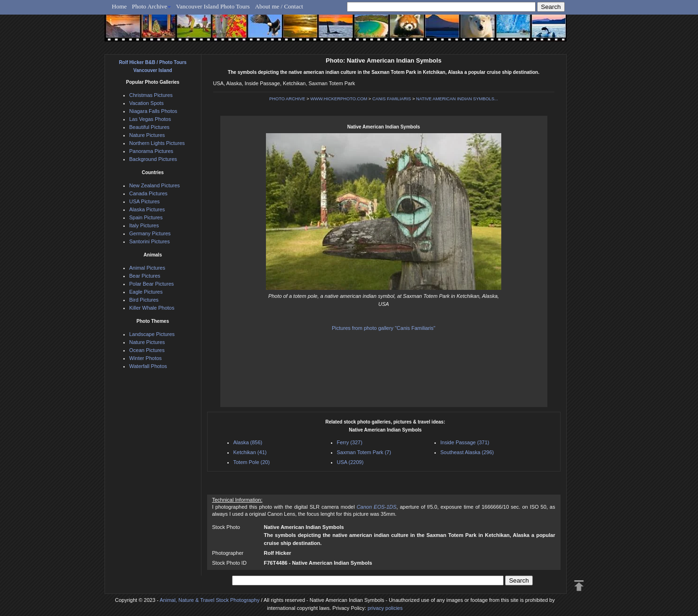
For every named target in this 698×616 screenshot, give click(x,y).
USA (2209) (350, 462)
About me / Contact (279, 6)
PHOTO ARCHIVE (287, 99)
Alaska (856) (248, 442)
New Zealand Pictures (155, 185)
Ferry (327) (350, 442)
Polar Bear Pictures (152, 284)
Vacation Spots (147, 103)
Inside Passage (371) (465, 442)
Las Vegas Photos (150, 119)
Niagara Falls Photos (153, 111)
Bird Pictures (144, 300)
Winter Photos (146, 358)
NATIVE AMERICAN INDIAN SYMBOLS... (457, 99)
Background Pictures (153, 159)
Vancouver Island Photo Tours (213, 6)
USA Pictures (145, 201)
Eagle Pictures (146, 292)
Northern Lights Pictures (157, 143)
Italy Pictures (144, 225)
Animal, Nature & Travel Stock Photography (209, 600)
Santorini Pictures (150, 241)
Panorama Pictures (152, 151)
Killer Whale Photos (152, 308)
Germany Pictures (150, 233)
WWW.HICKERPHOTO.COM (339, 99)
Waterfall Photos (148, 366)
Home (120, 6)
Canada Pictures (148, 193)
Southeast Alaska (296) (467, 452)
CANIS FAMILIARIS (392, 99)
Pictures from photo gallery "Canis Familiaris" (384, 328)
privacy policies (385, 608)
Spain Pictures (146, 217)
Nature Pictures (147, 135)
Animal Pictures (147, 268)
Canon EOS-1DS (377, 507)
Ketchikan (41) (250, 452)
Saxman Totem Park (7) (364, 452)
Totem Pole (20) (252, 462)
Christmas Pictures (151, 95)
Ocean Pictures (147, 350)
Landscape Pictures (152, 334)
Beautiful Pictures (150, 127)
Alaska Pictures (147, 209)
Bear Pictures (145, 276)
